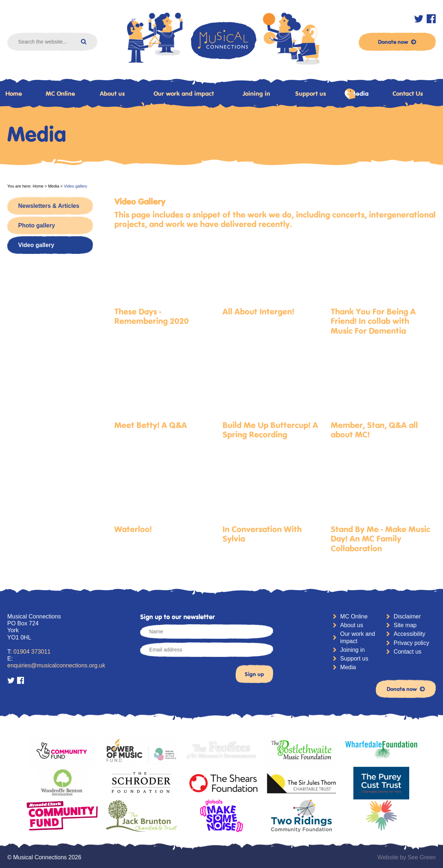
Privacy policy (411, 643)
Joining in (256, 94)
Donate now (397, 42)
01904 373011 (32, 652)
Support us (311, 94)
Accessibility (409, 634)
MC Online (60, 94)
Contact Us (408, 94)
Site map (405, 625)
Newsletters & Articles (49, 206)
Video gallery (36, 245)
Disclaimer (407, 616)
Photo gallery (36, 225)
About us (112, 94)
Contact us (407, 652)
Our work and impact (184, 94)
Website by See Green (407, 857)
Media (357, 94)
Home (38, 186)
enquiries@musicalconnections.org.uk (56, 665)
